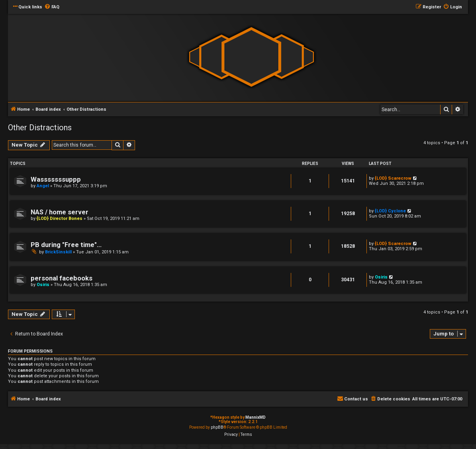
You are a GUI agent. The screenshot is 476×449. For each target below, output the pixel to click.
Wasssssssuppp (56, 179)
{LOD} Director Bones (60, 219)
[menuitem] (52, 7)
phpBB (217, 427)
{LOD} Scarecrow (393, 178)
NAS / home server (60, 212)
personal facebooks (62, 278)
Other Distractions (40, 127)
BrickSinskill (58, 252)
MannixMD (256, 417)
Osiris (43, 285)
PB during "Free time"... (66, 245)
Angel (43, 186)
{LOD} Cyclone (390, 211)
